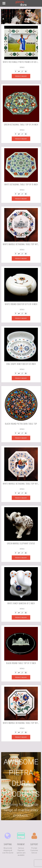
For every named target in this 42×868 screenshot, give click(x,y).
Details (22, 67)
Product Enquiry (21, 76)
